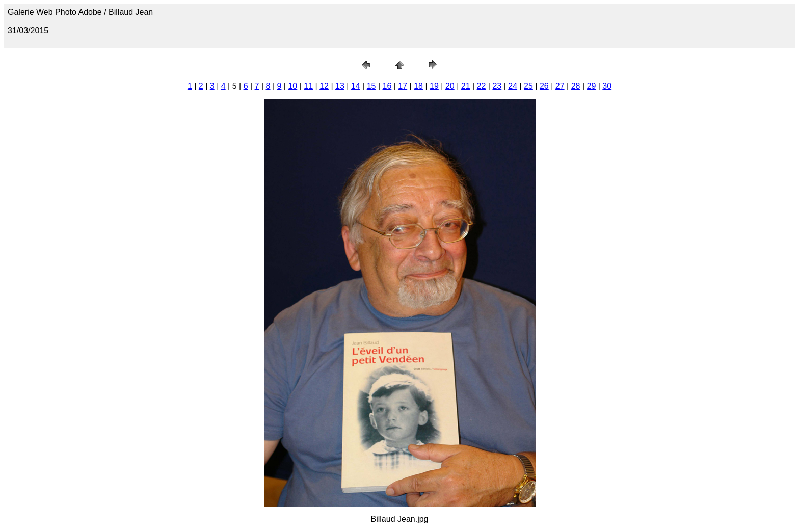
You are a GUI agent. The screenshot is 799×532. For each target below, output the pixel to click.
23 (497, 86)
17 (403, 86)
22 (482, 86)
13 (340, 86)
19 (434, 86)
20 (450, 86)
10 (292, 86)
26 (544, 86)
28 (576, 86)
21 (466, 86)
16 (387, 86)
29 (591, 86)
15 (371, 86)
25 (528, 86)
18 (418, 86)
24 (513, 86)
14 (356, 86)
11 (308, 86)
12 (324, 86)
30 (607, 86)
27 (560, 86)
